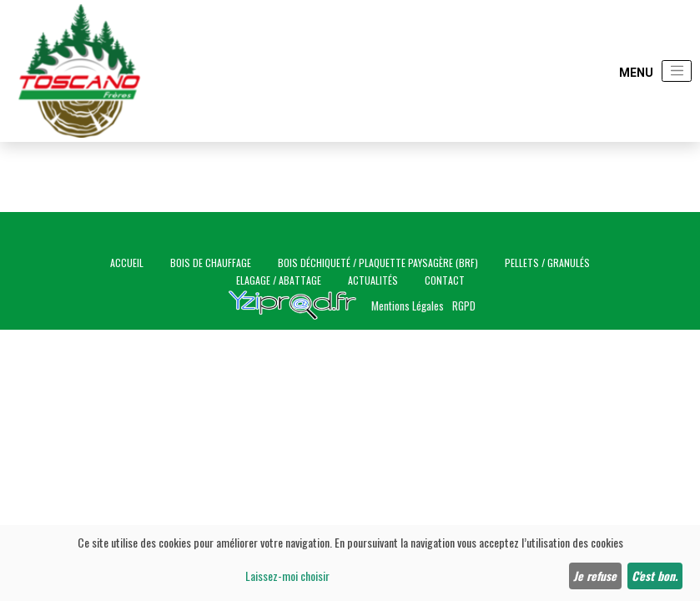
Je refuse (595, 576)
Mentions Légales (408, 306)
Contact (445, 280)
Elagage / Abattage (279, 280)
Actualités (373, 280)
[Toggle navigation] (677, 71)
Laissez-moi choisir (287, 576)
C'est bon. (655, 576)
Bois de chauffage (211, 263)
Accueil (127, 263)
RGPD (464, 306)
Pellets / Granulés (547, 263)
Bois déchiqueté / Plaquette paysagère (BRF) (378, 263)
